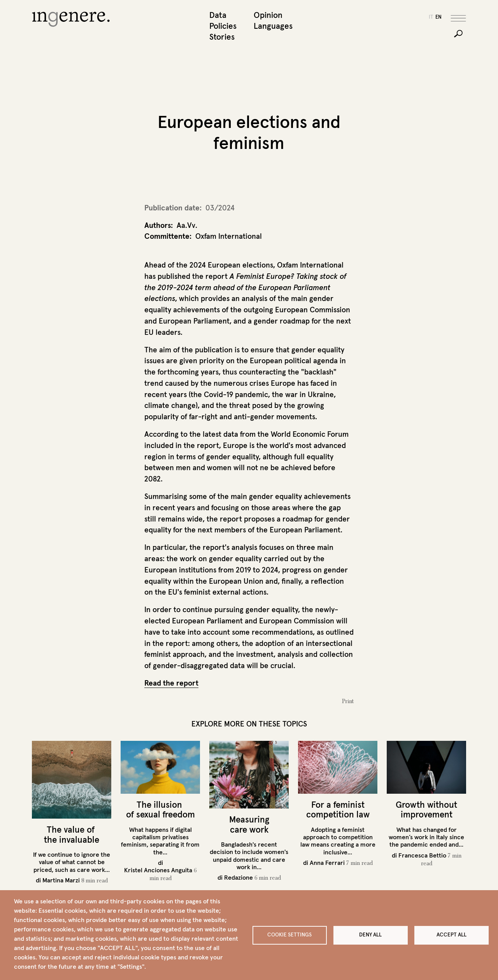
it (431, 17)
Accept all (452, 935)
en (438, 17)
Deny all (370, 935)
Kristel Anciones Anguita (158, 870)
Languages (271, 26)
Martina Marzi (61, 880)
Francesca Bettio (422, 855)
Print (348, 701)
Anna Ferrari (327, 863)
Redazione (238, 877)
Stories (222, 37)
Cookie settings (289, 935)
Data (218, 15)
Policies (223, 26)
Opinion (268, 15)
